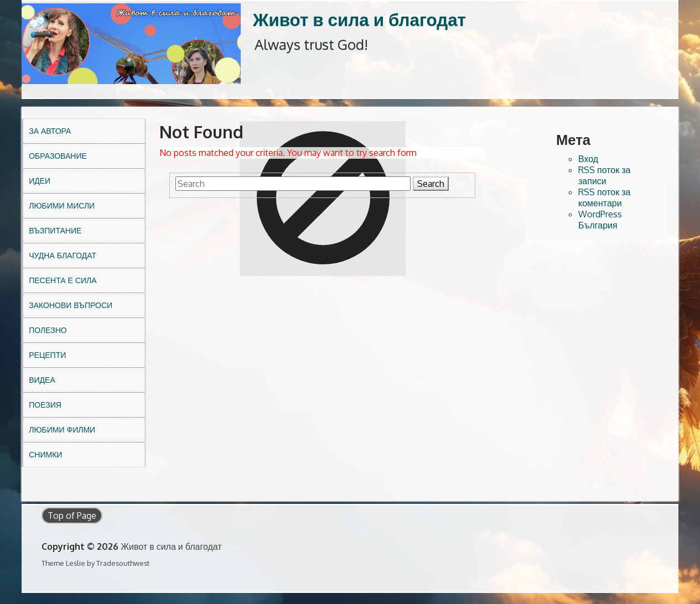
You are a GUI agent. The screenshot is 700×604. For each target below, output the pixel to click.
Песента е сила (63, 280)
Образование (58, 156)
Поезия (45, 405)
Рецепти (47, 355)
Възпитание (55, 230)
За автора (50, 131)
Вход (588, 159)
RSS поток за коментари (605, 197)
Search (431, 184)
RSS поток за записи (605, 175)
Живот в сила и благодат (359, 19)
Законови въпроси (71, 305)
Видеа (42, 380)
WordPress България (600, 220)
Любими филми (62, 429)
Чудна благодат (63, 255)
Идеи (40, 181)
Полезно (48, 330)
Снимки (45, 454)
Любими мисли (62, 205)
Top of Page (72, 516)
